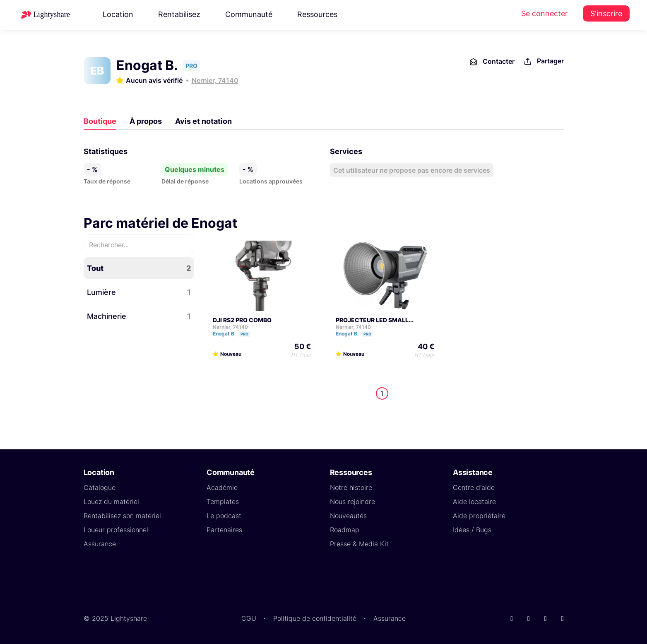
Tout (139, 268)
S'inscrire (606, 13)
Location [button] (118, 14)
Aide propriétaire (479, 516)
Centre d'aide (474, 487)
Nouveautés (348, 516)
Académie (222, 487)
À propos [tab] (146, 121)
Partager (543, 62)
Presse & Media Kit (359, 544)
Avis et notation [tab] (203, 121)
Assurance (100, 544)
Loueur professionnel (116, 530)
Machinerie (139, 316)
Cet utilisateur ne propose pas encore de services (412, 170)
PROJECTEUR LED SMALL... (375, 320)
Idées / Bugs (472, 530)
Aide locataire (474, 502)
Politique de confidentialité (315, 618)
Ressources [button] (317, 14)
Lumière (139, 292)
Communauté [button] (249, 14)
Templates (223, 502)
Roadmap (345, 530)
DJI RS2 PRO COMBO (242, 320)
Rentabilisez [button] (179, 14)
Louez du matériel (111, 502)
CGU (249, 618)
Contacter (492, 62)
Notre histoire (351, 487)
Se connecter (545, 13)
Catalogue (100, 487)
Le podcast (224, 516)
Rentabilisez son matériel (122, 516)
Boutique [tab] (100, 121)
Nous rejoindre (352, 502)
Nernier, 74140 (215, 80)
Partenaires (224, 530)
